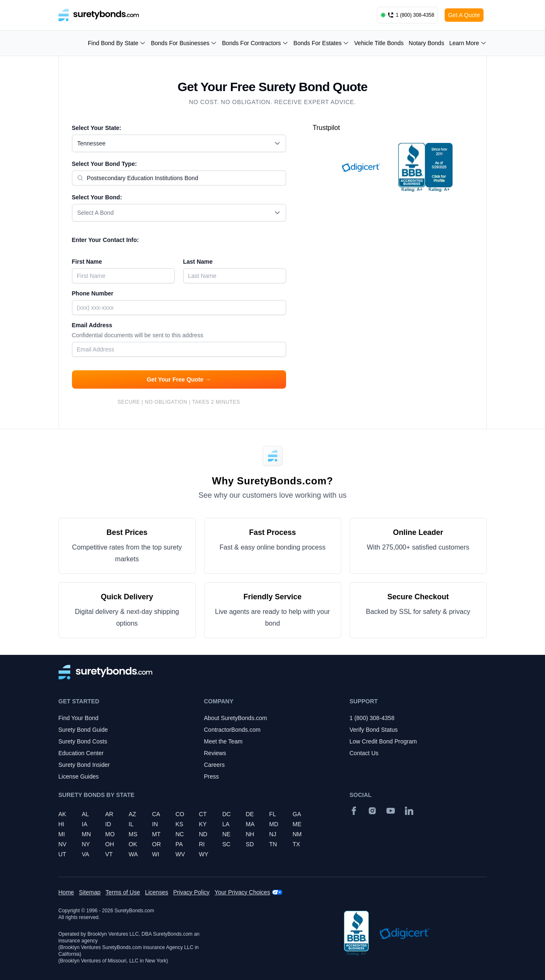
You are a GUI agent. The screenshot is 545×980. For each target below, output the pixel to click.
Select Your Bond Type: (105, 164)
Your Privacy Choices (242, 892)
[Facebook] (354, 811)
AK (63, 814)
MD (274, 824)
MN (87, 834)
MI (62, 834)
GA (297, 814)
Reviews (215, 753)
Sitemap (90, 892)
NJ (273, 834)
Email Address (179, 331)
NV (63, 844)
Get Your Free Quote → (179, 379)
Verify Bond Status (374, 730)
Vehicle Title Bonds (379, 43)
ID (108, 824)
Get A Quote (464, 15)
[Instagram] (372, 811)
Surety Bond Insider (84, 765)
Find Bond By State (117, 43)
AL (86, 814)
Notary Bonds (426, 43)
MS (133, 834)
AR (109, 814)
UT (63, 854)
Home (66, 892)
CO (180, 814)
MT (156, 834)
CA (156, 814)
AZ (133, 814)
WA (133, 854)
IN (155, 824)
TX (297, 844)
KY (203, 824)
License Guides (79, 776)
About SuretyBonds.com (236, 718)
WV (180, 854)
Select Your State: (97, 128)
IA (85, 824)
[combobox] (179, 143)
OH (110, 844)
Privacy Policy (191, 892)
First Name (87, 262)
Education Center (81, 753)
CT (203, 814)
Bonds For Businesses (184, 43)
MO (110, 834)
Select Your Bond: (97, 197)
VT (109, 854)
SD (250, 844)
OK (133, 844)
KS (180, 824)
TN (273, 844)
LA (226, 824)
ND (203, 834)
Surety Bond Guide (83, 730)
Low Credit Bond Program (383, 741)
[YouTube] (391, 811)
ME (297, 824)
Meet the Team (223, 741)
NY (86, 844)
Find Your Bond (79, 718)
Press (212, 776)
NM (297, 834)
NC (180, 834)
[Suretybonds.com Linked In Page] (409, 811)
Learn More (468, 43)
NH (250, 834)
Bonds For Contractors (255, 43)
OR (157, 844)
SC (226, 844)
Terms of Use (123, 892)
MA (250, 824)
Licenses (157, 892)
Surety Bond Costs (83, 741)
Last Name (198, 262)
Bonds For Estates (321, 43)
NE (226, 834)
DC (227, 814)
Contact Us (364, 753)
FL (273, 814)
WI (156, 854)
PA (179, 844)
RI (202, 844)
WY (204, 854)
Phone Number (93, 293)
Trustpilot (326, 128)
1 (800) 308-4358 (372, 718)
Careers (215, 765)
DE (250, 814)
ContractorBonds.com (232, 730)
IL (131, 824)
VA (86, 854)
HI (61, 824)
